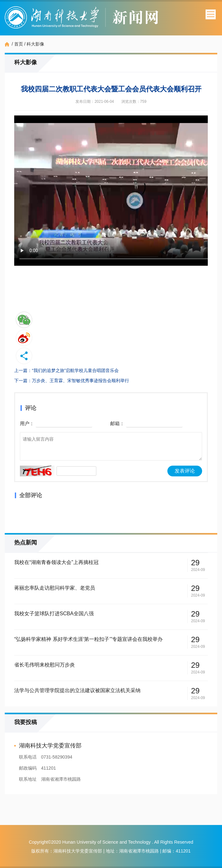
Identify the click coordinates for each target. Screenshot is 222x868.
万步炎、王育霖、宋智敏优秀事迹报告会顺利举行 (81, 381)
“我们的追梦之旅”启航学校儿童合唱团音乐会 (75, 370)
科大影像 (35, 44)
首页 (19, 44)
